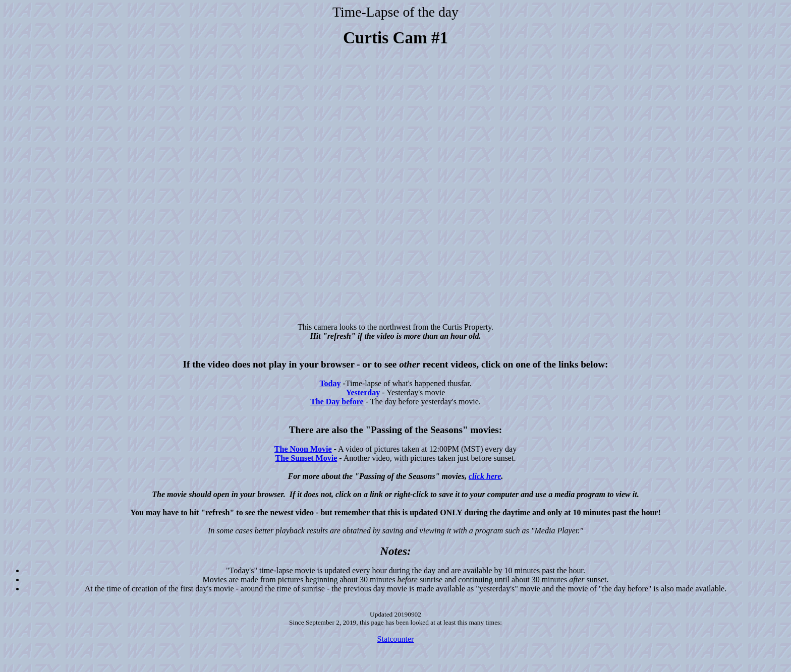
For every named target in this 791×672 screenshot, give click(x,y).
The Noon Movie (303, 449)
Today (330, 383)
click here (485, 476)
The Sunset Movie (306, 458)
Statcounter (396, 639)
